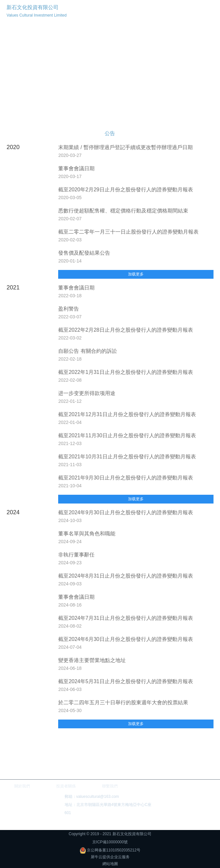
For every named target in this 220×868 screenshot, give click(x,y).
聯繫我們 (110, 786)
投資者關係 (66, 786)
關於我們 (22, 786)
